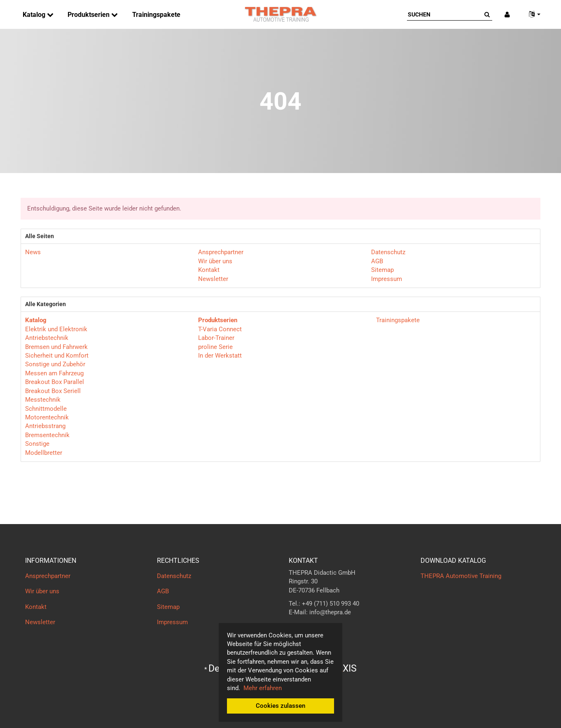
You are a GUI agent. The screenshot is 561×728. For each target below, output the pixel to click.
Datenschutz (388, 252)
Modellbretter (44, 453)
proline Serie (215, 347)
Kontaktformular (311, 629)
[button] (531, 15)
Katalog (35, 15)
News (33, 252)
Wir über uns (215, 261)
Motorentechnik (47, 417)
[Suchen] (444, 14)
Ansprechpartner (221, 252)
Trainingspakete (156, 15)
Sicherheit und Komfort (57, 356)
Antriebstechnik (47, 338)
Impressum (387, 279)
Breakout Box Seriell (53, 391)
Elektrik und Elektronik (56, 329)
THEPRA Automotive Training (461, 576)
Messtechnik (43, 400)
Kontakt (209, 270)
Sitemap (382, 270)
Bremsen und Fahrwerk (56, 347)
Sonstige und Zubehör (55, 364)
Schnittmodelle (46, 409)
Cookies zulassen (280, 706)
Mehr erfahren (263, 688)
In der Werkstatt (220, 356)
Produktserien (89, 15)
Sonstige (37, 444)
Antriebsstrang (45, 426)
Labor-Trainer (216, 338)
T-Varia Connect (220, 329)
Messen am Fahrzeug (54, 373)
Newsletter (213, 279)
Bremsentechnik (47, 435)
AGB (377, 261)
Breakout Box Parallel (55, 382)
